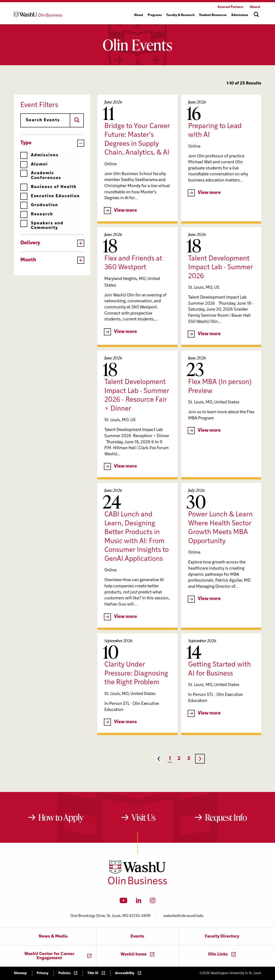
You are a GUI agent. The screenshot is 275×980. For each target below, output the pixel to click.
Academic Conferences (41, 175)
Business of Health (48, 187)
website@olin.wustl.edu (183, 916)
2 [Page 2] (179, 759)
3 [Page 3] (189, 759)
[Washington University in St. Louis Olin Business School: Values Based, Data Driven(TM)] (137, 883)
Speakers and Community (42, 226)
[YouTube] (123, 902)
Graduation (39, 205)
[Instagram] (153, 902)
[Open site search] (256, 14)
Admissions (39, 155)
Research (37, 214)
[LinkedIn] (139, 902)
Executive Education (50, 196)
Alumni (34, 165)
